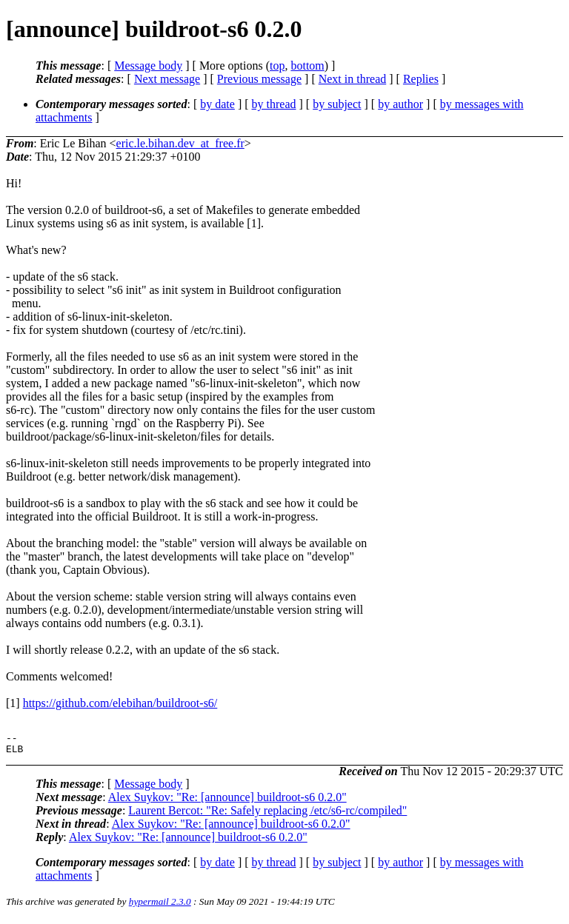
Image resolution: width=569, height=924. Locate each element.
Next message (167, 79)
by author (400, 104)
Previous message (259, 79)
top (277, 66)
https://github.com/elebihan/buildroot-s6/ (120, 703)
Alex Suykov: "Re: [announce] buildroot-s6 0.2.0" (227, 801)
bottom (307, 66)
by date (217, 104)
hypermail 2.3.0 (160, 906)
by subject (337, 104)
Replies (421, 79)
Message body (148, 66)
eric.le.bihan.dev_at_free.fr (180, 143)
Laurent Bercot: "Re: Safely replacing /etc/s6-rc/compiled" (267, 815)
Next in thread (353, 79)
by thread (274, 104)
